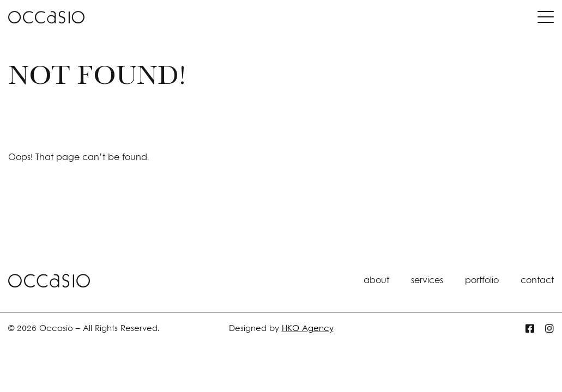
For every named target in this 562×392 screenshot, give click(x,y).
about (376, 281)
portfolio (482, 281)
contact (537, 281)
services (427, 281)
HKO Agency (308, 329)
